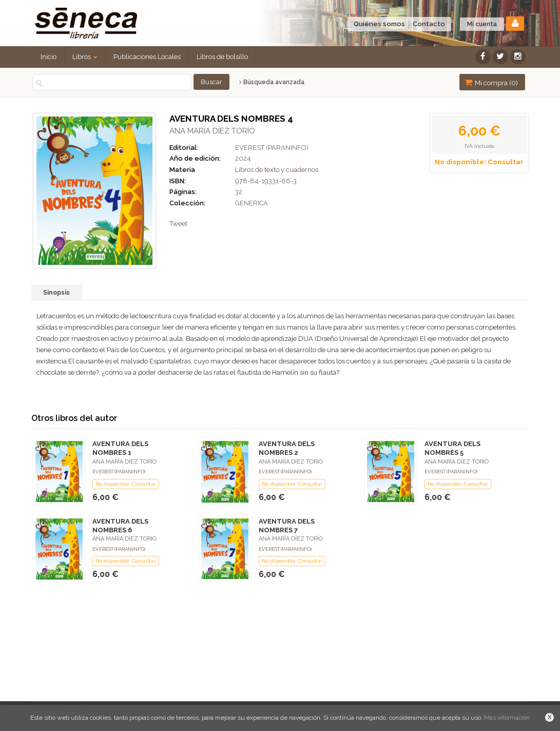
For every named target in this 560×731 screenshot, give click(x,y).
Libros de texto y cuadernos (277, 170)
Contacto (429, 24)
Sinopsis (56, 293)
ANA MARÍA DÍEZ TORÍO (212, 131)
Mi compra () (491, 82)
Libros (85, 57)
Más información (507, 718)
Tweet (178, 224)
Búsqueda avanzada (272, 82)
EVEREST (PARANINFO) (272, 148)
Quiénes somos (379, 24)
